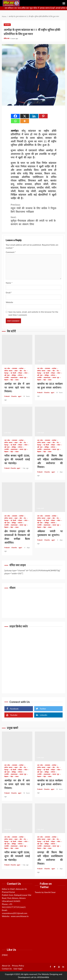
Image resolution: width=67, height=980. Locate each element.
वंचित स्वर (7, 38)
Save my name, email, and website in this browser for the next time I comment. (33, 313)
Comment (11, 252)
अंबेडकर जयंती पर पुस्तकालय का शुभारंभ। (50, 497)
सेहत (12, 380)
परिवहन (21, 373)
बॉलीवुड (14, 375)
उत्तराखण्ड (7, 25)
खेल (21, 371)
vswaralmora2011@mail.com (15, 913)
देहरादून (7, 373)
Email (9, 292)
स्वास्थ (17, 380)
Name (9, 283)
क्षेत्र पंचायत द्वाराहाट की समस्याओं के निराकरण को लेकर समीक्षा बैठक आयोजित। (17, 497)
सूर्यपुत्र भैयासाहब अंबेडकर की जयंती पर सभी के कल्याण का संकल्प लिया (33, 221)
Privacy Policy (18, 966)
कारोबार (22, 369)
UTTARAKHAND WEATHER (33, 601)
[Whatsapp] (15, 121)
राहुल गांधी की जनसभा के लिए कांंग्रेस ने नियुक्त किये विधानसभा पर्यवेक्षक (33, 208)
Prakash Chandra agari (14, 396)
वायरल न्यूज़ (23, 378)
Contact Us (7, 969)
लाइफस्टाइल (15, 378)
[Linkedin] (34, 116)
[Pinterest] (43, 116)
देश (25, 371)
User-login (18, 969)
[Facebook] (15, 116)
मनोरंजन (21, 375)
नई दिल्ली (14, 373)
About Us (6, 966)
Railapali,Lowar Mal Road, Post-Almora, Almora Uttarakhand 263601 (17, 898)
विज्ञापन (7, 380)
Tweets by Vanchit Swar (45, 892)
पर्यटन (26, 373)
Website (9, 302)
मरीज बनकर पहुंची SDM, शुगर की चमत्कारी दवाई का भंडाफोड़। (17, 422)
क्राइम (16, 371)
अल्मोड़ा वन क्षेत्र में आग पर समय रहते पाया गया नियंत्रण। (17, 350)
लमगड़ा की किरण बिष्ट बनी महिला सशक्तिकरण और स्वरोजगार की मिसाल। (50, 422)
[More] (25, 121)
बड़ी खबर (7, 375)
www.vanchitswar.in (20, 916)
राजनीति (7, 378)
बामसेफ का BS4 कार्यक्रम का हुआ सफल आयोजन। (50, 350)
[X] (25, 116)
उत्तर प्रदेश (8, 369)
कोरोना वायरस (9, 371)
